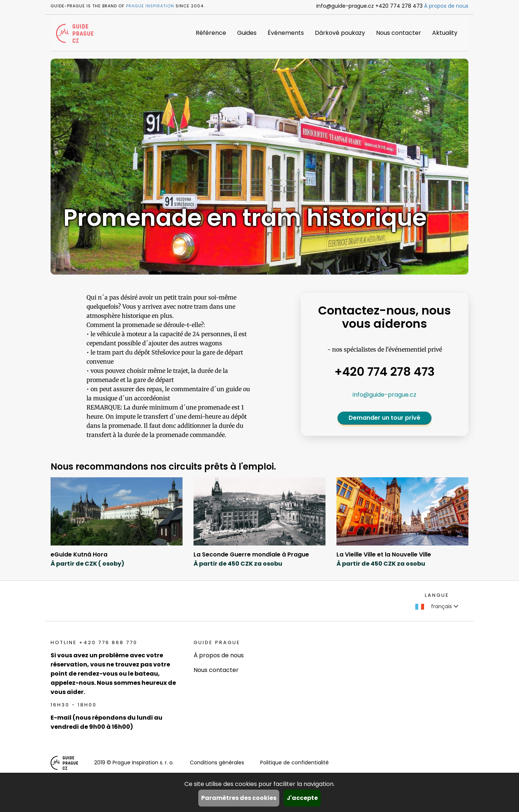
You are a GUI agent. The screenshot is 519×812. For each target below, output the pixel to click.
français (437, 606)
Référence (211, 33)
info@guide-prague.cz (384, 395)
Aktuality (445, 33)
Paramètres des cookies (239, 798)
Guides (247, 33)
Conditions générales (217, 763)
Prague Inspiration (150, 6)
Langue (437, 595)
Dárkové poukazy (340, 33)
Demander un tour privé (384, 418)
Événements (286, 33)
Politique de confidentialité (295, 763)
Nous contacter (399, 33)
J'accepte (302, 798)
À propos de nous (446, 6)
